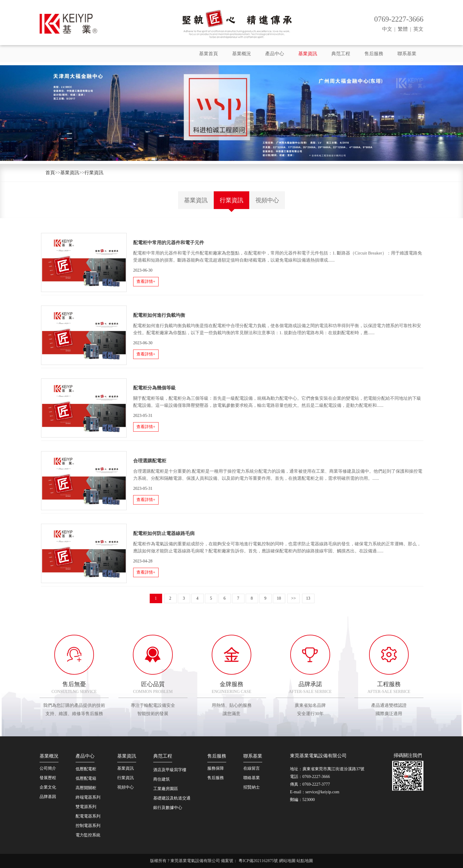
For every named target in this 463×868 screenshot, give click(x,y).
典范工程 (341, 54)
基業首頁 (208, 54)
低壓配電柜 (86, 769)
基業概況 (242, 54)
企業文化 (48, 787)
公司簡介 (48, 768)
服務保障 (216, 768)
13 (308, 598)
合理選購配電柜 (150, 461)
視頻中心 (267, 200)
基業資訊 (308, 54)
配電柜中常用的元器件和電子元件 (169, 243)
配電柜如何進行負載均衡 (159, 315)
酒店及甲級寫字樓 (170, 770)
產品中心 (275, 54)
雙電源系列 (86, 807)
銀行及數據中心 (168, 808)
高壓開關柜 (86, 788)
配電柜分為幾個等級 (154, 388)
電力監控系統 (88, 835)
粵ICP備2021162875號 (259, 861)
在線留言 (252, 768)
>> (294, 598)
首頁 (50, 173)
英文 (418, 29)
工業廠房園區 (166, 789)
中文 (387, 29)
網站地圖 (287, 861)
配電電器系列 (88, 816)
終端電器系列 (88, 797)
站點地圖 (305, 861)
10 (279, 598)
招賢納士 (252, 787)
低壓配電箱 (86, 778)
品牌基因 (48, 797)
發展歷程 (48, 778)
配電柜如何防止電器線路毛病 (164, 533)
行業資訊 (94, 173)
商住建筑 (162, 779)
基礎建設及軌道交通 (172, 798)
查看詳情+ (146, 282)
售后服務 (374, 54)
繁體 (403, 29)
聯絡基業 (252, 778)
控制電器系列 (88, 826)
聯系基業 (407, 54)
